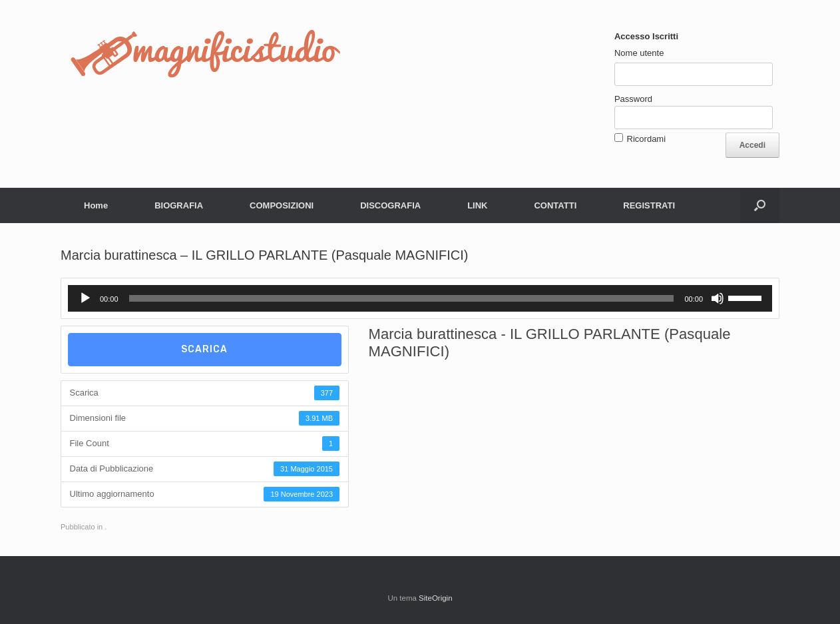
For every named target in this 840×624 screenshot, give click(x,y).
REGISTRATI (649, 205)
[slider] (402, 298)
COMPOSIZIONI (282, 205)
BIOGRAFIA (179, 205)
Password (633, 99)
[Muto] (718, 298)
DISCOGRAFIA (390, 205)
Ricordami (647, 139)
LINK (477, 205)
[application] (420, 298)
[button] (760, 205)
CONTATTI (555, 205)
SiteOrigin (436, 598)
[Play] (85, 298)
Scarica (204, 349)
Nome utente (639, 53)
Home (96, 205)
